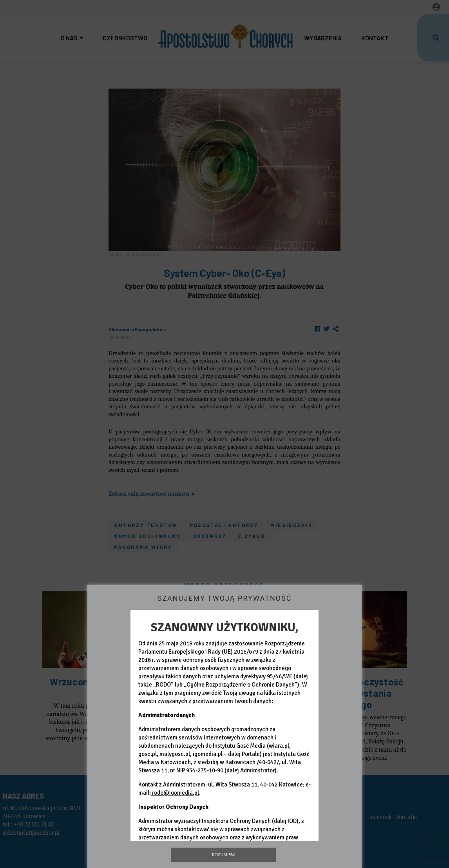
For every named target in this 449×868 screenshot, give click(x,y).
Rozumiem (224, 854)
